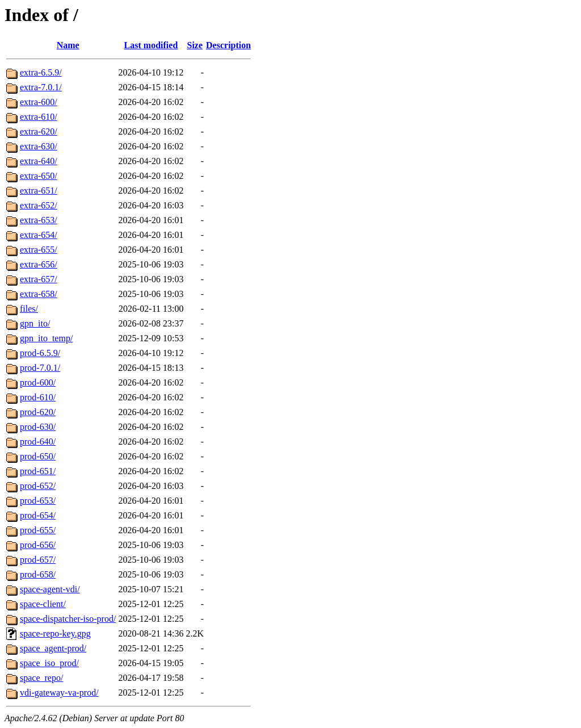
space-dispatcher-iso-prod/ (68, 619)
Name (68, 45)
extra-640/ (39, 161)
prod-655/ (38, 530)
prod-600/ (38, 382)
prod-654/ (38, 515)
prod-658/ (38, 574)
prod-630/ (38, 427)
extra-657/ (39, 279)
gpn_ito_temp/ (46, 338)
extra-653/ (39, 220)
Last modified (151, 45)
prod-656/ (38, 545)
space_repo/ (41, 678)
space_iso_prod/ (49, 663)
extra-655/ (39, 250)
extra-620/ (39, 131)
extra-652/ (39, 205)
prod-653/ (38, 501)
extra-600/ (39, 102)
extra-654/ (39, 235)
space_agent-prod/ (53, 648)
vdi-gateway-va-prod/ (59, 693)
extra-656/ (39, 264)
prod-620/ (38, 412)
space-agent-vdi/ (50, 589)
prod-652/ (38, 486)
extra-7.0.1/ (41, 87)
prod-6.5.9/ (40, 353)
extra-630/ (39, 146)
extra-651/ (39, 191)
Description (228, 45)
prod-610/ (38, 397)
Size (195, 45)
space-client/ (43, 604)
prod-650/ (38, 456)
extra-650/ (39, 176)
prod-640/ (38, 442)
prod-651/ (38, 471)
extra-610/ (39, 117)
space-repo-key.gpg (55, 633)
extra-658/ (39, 294)
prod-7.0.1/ (40, 368)
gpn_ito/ (35, 323)
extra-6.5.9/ (41, 72)
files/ (29, 309)
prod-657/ (38, 560)
